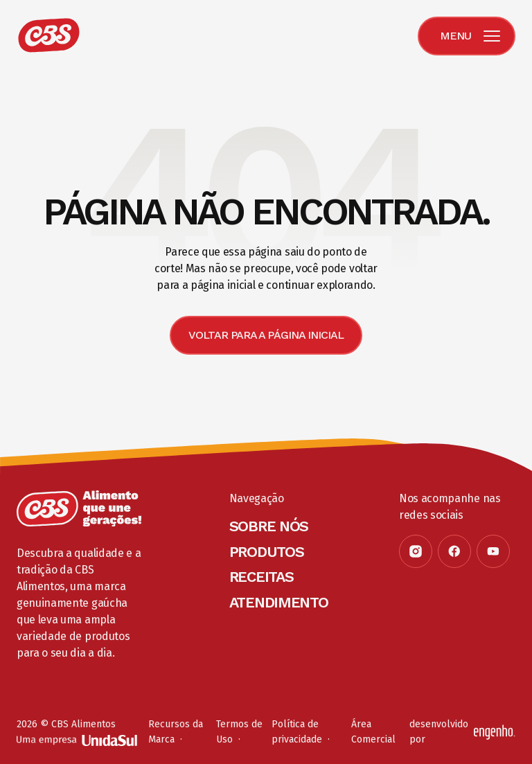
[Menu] (467, 36)
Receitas (261, 577)
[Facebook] (454, 551)
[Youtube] (493, 551)
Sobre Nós (269, 526)
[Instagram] (416, 551)
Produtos (267, 552)
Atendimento (279, 602)
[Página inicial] (79, 508)
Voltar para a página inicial (266, 335)
